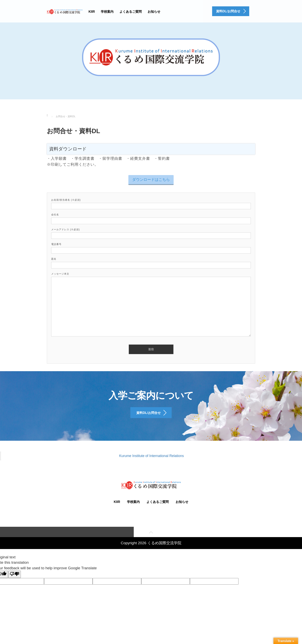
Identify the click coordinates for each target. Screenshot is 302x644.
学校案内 (107, 12)
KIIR (92, 12)
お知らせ (154, 12)
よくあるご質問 (131, 12)
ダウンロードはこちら (151, 180)
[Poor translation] (14, 582)
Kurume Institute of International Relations (152, 463)
